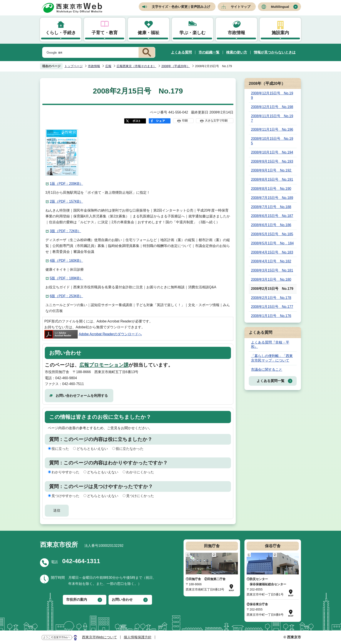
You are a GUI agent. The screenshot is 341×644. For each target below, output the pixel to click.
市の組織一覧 (209, 52)
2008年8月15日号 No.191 (272, 179)
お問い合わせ (122, 600)
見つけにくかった (140, 496)
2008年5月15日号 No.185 (272, 234)
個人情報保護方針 (138, 637)
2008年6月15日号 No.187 (272, 216)
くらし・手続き (61, 33)
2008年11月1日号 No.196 (272, 129)
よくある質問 (181, 52)
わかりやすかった (65, 472)
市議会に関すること (267, 370)
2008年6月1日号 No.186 (271, 225)
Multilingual (280, 7)
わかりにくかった (140, 472)
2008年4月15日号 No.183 (272, 252)
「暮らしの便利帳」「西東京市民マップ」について (272, 358)
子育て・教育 (105, 33)
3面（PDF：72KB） (65, 231)
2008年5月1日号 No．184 (272, 243)
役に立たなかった (130, 449)
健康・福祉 (149, 33)
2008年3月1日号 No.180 (271, 279)
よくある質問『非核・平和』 (270, 345)
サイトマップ (241, 7)
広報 (108, 66)
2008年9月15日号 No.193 (272, 161)
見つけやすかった (65, 496)
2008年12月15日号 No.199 (272, 95)
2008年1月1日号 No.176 (271, 316)
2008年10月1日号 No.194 (272, 152)
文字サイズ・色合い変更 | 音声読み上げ (181, 7)
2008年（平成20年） (176, 66)
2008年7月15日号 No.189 (272, 198)
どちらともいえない (92, 449)
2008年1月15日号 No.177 (272, 307)
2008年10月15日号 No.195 (272, 141)
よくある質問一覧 (271, 381)
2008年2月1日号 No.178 (271, 298)
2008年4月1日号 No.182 (271, 261)
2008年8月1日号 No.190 (271, 189)
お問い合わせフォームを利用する (82, 396)
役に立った (60, 449)
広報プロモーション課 (104, 365)
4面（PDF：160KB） (66, 261)
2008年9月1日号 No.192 (272, 170)
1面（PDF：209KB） (66, 184)
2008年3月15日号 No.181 (272, 270)
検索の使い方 (237, 52)
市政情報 (236, 33)
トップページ (74, 66)
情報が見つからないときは (275, 52)
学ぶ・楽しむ (192, 33)
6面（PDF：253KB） (66, 296)
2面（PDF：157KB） (66, 201)
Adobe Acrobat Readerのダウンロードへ (93, 334)
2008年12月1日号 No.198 (272, 107)
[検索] (90, 53)
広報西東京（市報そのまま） (136, 66)
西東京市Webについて (99, 637)
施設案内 (280, 33)
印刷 (185, 121)
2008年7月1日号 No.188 (271, 207)
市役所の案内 (77, 600)
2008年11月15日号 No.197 (272, 118)
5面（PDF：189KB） (66, 278)
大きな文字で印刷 (216, 121)
